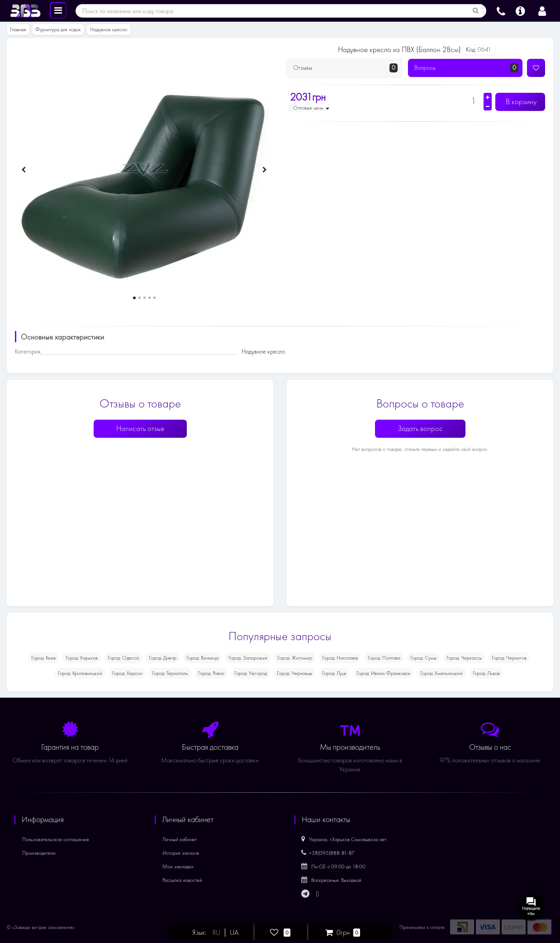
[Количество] (473, 101)
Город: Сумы (423, 658)
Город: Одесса (123, 658)
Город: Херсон (127, 673)
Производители (39, 853)
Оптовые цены (311, 108)
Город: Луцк (334, 673)
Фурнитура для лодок (58, 29)
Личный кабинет (180, 839)
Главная (18, 29)
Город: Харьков (82, 658)
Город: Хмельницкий (441, 673)
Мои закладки (178, 866)
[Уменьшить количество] (488, 106)
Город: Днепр (163, 658)
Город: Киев (43, 658)
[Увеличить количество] (488, 97)
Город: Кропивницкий (80, 673)
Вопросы (467, 68)
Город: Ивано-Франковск (383, 673)
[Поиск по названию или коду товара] (476, 11)
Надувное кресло (109, 29)
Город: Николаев (340, 658)
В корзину (520, 102)
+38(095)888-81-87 (328, 853)
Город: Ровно (211, 673)
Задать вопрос (420, 428)
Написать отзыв (140, 428)
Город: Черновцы (294, 673)
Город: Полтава (384, 658)
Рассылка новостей (182, 880)
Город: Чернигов (509, 658)
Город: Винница (202, 658)
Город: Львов (486, 673)
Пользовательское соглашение (56, 839)
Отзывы (345, 68)
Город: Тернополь (170, 673)
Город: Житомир (295, 658)
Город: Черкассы (464, 658)
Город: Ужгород (251, 673)
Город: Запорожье (248, 658)
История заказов (181, 853)
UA (234, 933)
